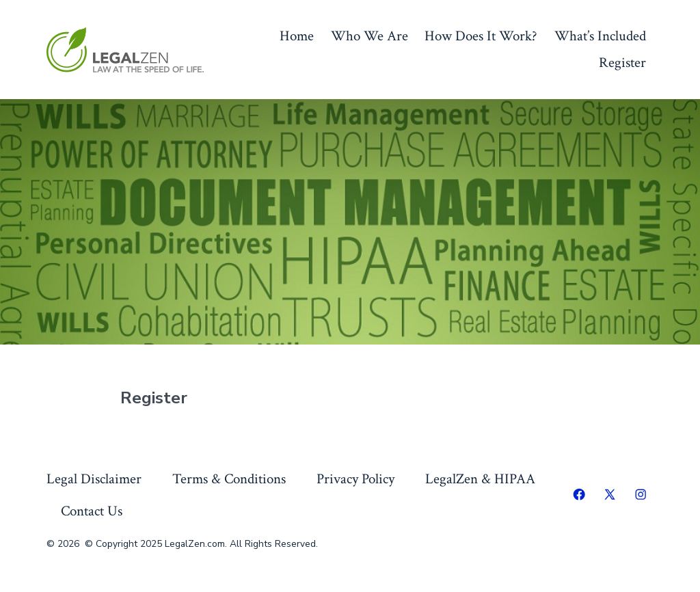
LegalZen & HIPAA (480, 479)
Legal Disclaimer (94, 479)
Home (297, 36)
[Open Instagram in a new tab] (641, 494)
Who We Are (369, 36)
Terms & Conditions (229, 479)
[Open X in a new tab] (610, 494)
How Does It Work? (481, 36)
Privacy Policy (355, 479)
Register (622, 63)
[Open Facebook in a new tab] (579, 494)
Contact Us (92, 511)
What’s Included (600, 36)
